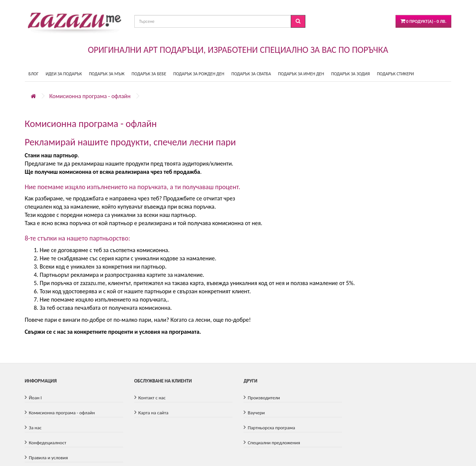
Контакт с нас (152, 398)
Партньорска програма (271, 428)
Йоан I (35, 398)
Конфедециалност (48, 443)
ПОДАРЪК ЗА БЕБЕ (149, 74)
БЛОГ (33, 74)
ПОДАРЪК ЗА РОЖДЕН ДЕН (199, 74)
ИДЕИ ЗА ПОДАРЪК (64, 74)
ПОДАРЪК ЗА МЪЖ (107, 74)
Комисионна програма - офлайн (90, 96)
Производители (264, 398)
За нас (35, 428)
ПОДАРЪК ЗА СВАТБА (251, 74)
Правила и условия (48, 458)
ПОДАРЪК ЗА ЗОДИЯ (350, 74)
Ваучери (256, 413)
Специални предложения (274, 443)
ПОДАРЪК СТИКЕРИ (395, 74)
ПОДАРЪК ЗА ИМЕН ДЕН (301, 74)
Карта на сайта (153, 413)
